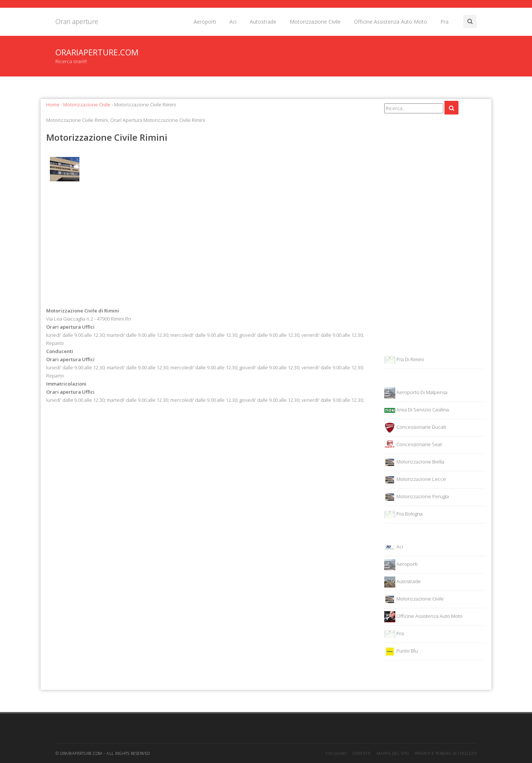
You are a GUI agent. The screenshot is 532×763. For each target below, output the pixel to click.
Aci (233, 22)
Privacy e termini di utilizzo (446, 753)
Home (53, 105)
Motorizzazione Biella (414, 462)
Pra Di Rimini (404, 360)
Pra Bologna (403, 514)
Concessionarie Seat (413, 445)
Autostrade (263, 22)
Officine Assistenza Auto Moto (391, 22)
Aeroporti (205, 22)
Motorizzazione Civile (315, 22)
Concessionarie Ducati (415, 428)
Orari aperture (77, 21)
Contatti (362, 753)
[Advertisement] (210, 247)
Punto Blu (401, 651)
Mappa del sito (393, 753)
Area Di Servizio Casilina (417, 410)
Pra (444, 22)
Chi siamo (336, 753)
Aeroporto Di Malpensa (416, 393)
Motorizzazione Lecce (415, 480)
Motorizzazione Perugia (417, 497)
